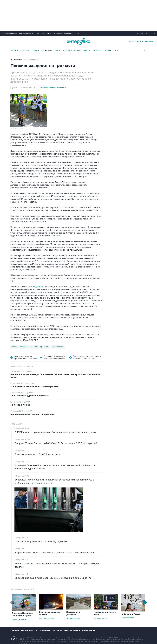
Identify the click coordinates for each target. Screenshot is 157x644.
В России (25, 50)
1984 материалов (19, 619)
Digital (87, 50)
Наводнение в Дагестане (73, 613)
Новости (97, 50)
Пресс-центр (45, 630)
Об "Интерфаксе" (26, 33)
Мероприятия (89, 630)
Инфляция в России (131, 614)
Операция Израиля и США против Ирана (22, 614)
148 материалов (73, 618)
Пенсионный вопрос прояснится (53, 88)
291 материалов (100, 618)
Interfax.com (40, 33)
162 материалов (128, 618)
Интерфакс (78, 42)
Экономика (47, 50)
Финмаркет (69, 33)
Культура (67, 50)
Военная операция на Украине (50, 613)
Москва (78, 50)
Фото (117, 50)
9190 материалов (46, 618)
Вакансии (57, 630)
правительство (58, 347)
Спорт (58, 50)
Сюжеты (107, 50)
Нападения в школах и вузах (105, 613)
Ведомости (38, 287)
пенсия (14, 347)
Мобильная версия (9, 33)
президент (45, 347)
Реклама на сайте (72, 630)
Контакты (15, 630)
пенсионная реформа (29, 347)
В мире (35, 50)
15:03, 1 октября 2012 (31, 60)
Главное (14, 50)
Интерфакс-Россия (55, 33)
